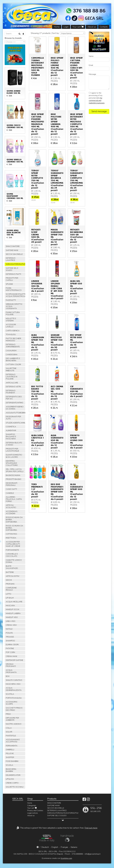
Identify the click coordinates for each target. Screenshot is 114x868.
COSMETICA (11, 427)
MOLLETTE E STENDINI (11, 320)
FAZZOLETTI (11, 300)
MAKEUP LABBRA (13, 613)
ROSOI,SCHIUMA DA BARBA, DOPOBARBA (14, 520)
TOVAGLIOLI (11, 334)
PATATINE (10, 648)
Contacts (104, 27)
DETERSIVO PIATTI (13, 274)
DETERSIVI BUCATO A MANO (14, 444)
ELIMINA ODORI (12, 645)
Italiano (74, 847)
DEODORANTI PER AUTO (13, 418)
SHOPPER (10, 757)
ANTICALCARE (12, 383)
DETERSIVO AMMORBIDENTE (13, 346)
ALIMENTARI (11, 431)
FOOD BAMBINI (12, 761)
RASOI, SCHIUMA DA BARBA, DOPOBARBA (14, 528)
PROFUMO (10, 584)
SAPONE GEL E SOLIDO (12, 269)
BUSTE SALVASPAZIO (12, 567)
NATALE (9, 629)
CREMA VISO (11, 625)
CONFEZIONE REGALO (11, 589)
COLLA (9, 728)
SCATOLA (10, 694)
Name (91, 56)
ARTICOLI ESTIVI (12, 576)
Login (66, 27)
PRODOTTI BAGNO (14, 479)
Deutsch (45, 847)
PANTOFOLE (11, 736)
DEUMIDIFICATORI (13, 775)
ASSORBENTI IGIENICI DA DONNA (15, 408)
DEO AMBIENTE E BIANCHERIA (13, 360)
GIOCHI (9, 580)
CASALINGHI (11, 351)
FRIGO (8, 714)
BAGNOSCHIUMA (13, 475)
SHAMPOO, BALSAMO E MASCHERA (11, 437)
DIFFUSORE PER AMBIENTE (12, 719)
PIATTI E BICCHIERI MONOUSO (13, 340)
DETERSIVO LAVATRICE (11, 259)
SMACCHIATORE (13, 246)
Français (64, 847)
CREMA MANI (11, 656)
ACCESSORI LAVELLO (11, 326)
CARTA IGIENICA (13, 331)
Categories (32, 806)
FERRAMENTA (12, 746)
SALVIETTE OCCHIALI (15, 787)
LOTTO (9, 594)
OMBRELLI (10, 750)
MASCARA (10, 606)
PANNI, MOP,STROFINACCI (14, 289)
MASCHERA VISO (13, 684)
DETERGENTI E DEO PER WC (14, 398)
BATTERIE (10, 572)
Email (91, 65)
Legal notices (33, 813)
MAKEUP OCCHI (12, 609)
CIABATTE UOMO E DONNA (14, 561)
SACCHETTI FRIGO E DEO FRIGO (14, 709)
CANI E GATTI (11, 489)
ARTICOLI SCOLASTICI (11, 506)
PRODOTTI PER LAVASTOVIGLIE (12, 450)
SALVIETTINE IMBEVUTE (11, 369)
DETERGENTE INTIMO (14, 403)
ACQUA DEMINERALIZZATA (14, 689)
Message (92, 74)
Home (57, 27)
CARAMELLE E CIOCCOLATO (12, 555)
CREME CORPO (12, 783)
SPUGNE (9, 284)
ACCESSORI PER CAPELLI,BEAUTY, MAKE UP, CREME (13, 544)
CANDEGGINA (12, 355)
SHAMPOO (10, 641)
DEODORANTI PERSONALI (12, 484)
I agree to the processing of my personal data (97, 98)
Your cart (78, 27)
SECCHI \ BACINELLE (14, 254)
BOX (8, 676)
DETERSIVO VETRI (13, 387)
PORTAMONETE (12, 550)
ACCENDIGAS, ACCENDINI (12, 512)
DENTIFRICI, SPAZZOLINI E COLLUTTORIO (12, 463)
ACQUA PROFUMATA (11, 671)
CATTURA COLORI (13, 364)
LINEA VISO (11, 621)
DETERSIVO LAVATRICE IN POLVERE (12, 377)
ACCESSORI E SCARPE (12, 703)
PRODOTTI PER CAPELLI (12, 279)
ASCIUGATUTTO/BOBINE (16, 413)
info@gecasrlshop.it (93, 854)
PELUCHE (10, 753)
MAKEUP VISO (12, 617)
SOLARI (9, 732)
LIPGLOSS (10, 779)
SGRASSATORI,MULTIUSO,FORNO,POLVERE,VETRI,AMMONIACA (16, 264)
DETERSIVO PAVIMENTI (11, 392)
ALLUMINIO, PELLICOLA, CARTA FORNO (14, 499)
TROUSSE (10, 637)
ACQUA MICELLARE (14, 602)
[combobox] (73, 33)
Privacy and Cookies (35, 811)
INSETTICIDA (11, 538)
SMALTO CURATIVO (14, 680)
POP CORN (10, 652)
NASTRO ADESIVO (14, 724)
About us (92, 27)
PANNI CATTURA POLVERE (13, 313)
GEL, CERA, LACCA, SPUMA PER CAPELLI (15, 470)
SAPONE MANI (12, 250)
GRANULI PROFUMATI (11, 665)
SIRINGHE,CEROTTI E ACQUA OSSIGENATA (14, 306)
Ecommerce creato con (57, 858)
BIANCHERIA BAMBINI (11, 770)
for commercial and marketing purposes (97, 100)
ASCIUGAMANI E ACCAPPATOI (13, 741)
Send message (99, 111)
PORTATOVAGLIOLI (14, 698)
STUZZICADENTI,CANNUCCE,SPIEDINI (16, 423)
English (55, 847)
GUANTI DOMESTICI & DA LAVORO (14, 456)
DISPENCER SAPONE (14, 660)
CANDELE (10, 493)
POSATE (9, 633)
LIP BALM (10, 598)
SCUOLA (9, 765)
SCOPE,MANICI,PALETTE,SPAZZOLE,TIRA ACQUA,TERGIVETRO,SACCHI (16, 295)
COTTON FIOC (12, 534)
